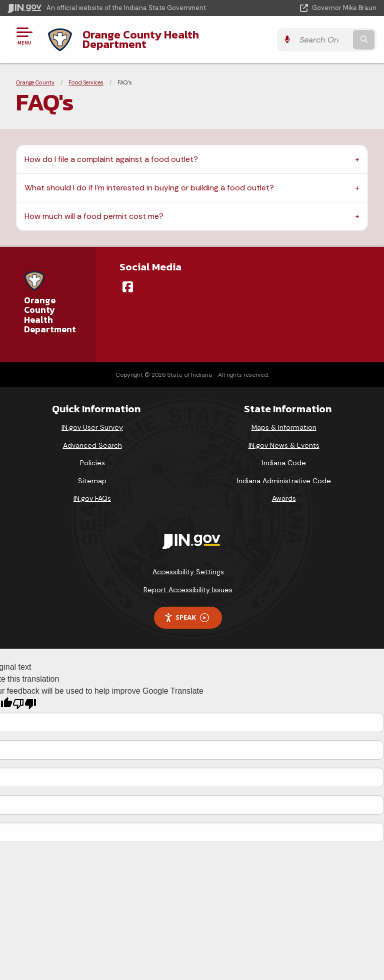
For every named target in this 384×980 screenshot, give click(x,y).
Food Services (86, 82)
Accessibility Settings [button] (188, 572)
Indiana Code (284, 463)
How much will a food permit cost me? (94, 216)
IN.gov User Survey (92, 427)
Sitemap (92, 481)
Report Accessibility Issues (188, 590)
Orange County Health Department (141, 39)
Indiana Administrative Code (284, 481)
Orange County (35, 82)
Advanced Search (92, 445)
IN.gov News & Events (284, 445)
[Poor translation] (24, 704)
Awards (284, 498)
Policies (92, 463)
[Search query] (323, 40)
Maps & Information (284, 427)
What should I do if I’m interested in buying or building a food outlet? (149, 188)
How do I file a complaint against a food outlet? (111, 159)
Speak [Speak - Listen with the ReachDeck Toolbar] (186, 617)
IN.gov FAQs (92, 498)
